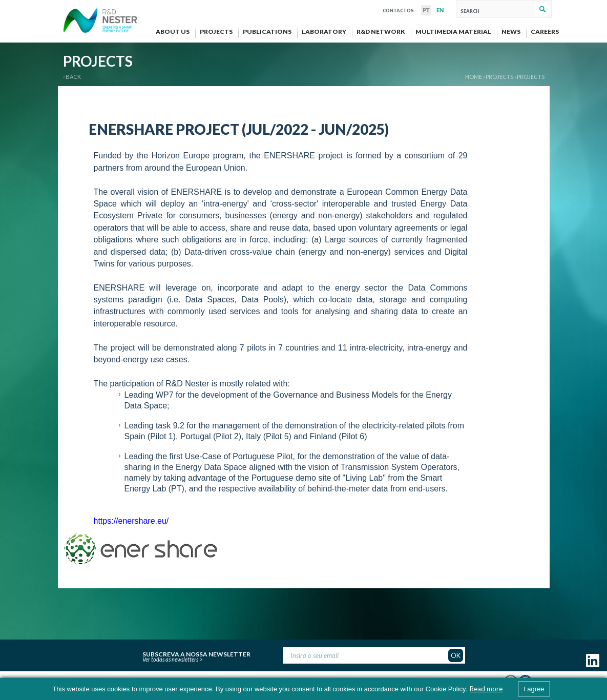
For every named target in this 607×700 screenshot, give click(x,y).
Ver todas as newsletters (170, 659)
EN (440, 10)
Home (474, 77)
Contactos (398, 9)
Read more (486, 689)
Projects (531, 77)
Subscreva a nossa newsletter (196, 653)
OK (456, 655)
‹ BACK (72, 77)
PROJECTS (499, 77)
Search (542, 9)
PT (426, 10)
